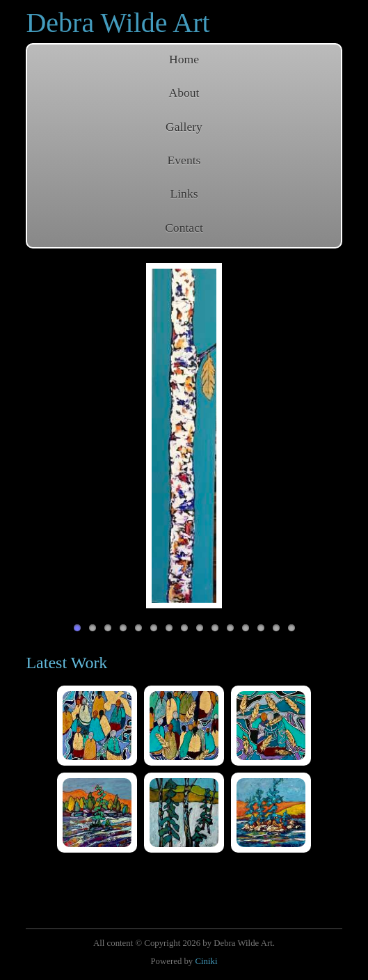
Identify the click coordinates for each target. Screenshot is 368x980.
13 (261, 628)
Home (184, 59)
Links (184, 193)
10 (215, 628)
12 (246, 628)
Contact (184, 228)
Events (184, 160)
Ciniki (206, 961)
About (184, 93)
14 (276, 628)
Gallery (184, 127)
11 (230, 628)
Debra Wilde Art (118, 23)
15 (291, 628)
